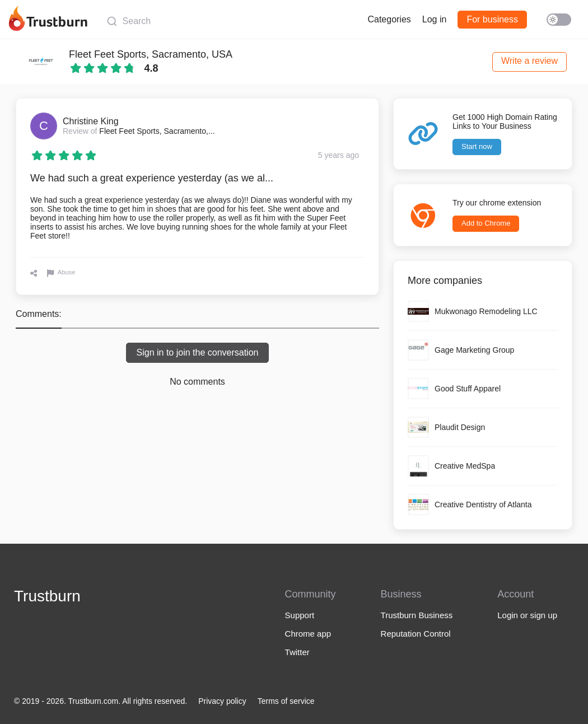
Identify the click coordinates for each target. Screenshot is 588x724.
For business (492, 19)
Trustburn (47, 596)
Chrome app (308, 634)
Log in (435, 19)
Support (300, 615)
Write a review (529, 61)
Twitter (297, 652)
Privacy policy (222, 701)
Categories (389, 19)
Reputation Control (416, 634)
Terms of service (286, 701)
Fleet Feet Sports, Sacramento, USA (151, 54)
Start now (477, 146)
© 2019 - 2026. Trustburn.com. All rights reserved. (101, 701)
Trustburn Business (417, 615)
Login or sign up (527, 615)
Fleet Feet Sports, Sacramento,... (157, 131)
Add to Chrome (486, 223)
